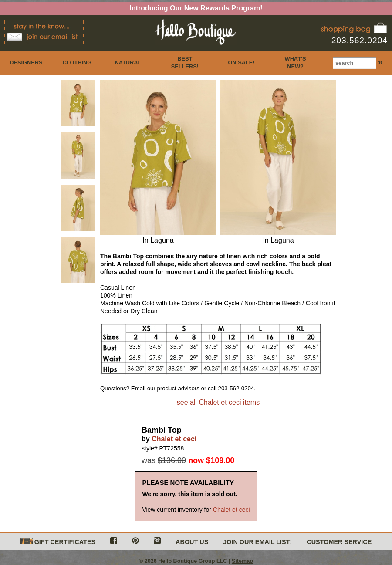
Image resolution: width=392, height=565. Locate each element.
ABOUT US (192, 542)
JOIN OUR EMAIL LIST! (257, 542)
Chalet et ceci (174, 439)
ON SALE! (241, 63)
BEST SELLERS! (185, 63)
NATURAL (128, 63)
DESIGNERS (26, 63)
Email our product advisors (165, 388)
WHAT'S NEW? (296, 63)
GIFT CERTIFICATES (58, 542)
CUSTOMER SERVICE (339, 542)
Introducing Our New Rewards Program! (196, 8)
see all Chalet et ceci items (218, 402)
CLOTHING (77, 63)
